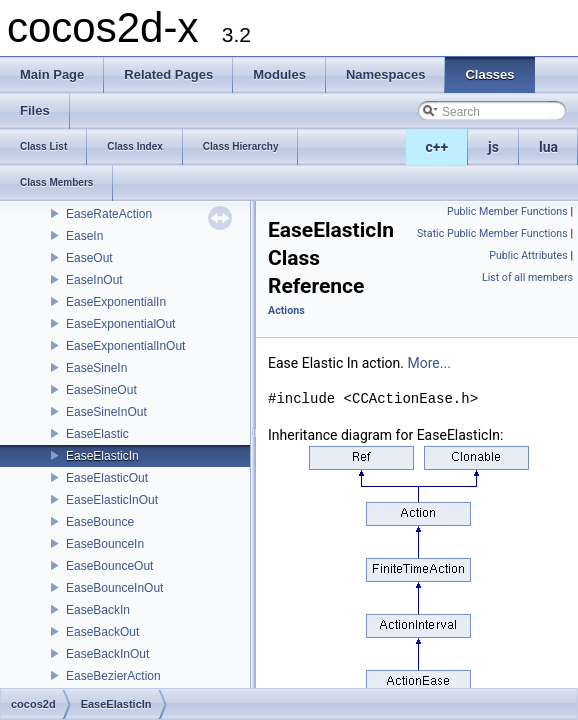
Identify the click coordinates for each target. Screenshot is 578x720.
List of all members (527, 277)
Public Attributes (528, 255)
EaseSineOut (101, 390)
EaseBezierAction (113, 676)
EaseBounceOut (109, 566)
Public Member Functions (507, 211)
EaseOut (89, 258)
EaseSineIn (96, 368)
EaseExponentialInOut (125, 346)
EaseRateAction (109, 214)
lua (548, 147)
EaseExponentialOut (120, 324)
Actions (286, 310)
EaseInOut (94, 280)
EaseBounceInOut (114, 588)
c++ (437, 147)
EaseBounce (100, 522)
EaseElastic (97, 434)
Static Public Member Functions (492, 233)
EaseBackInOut (107, 654)
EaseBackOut (102, 632)
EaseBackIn (98, 610)
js (493, 147)
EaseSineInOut (106, 412)
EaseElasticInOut (112, 500)
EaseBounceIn (105, 544)
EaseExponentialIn (116, 302)
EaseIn (84, 236)
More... (429, 363)
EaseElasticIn (102, 456)
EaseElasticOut (107, 478)
